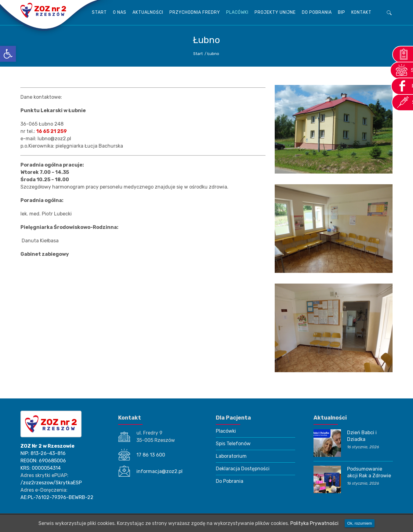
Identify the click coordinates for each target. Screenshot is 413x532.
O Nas (120, 12)
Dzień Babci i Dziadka (362, 436)
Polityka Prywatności (314, 523)
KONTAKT (361, 12)
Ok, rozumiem (360, 523)
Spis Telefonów (233, 444)
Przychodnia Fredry (195, 12)
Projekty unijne (275, 12)
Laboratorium (231, 456)
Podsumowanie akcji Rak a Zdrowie (369, 472)
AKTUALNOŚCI (148, 12)
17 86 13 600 (151, 455)
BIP (342, 12)
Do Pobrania (317, 12)
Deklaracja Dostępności (243, 469)
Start (99, 12)
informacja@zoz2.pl (159, 471)
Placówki (237, 12)
